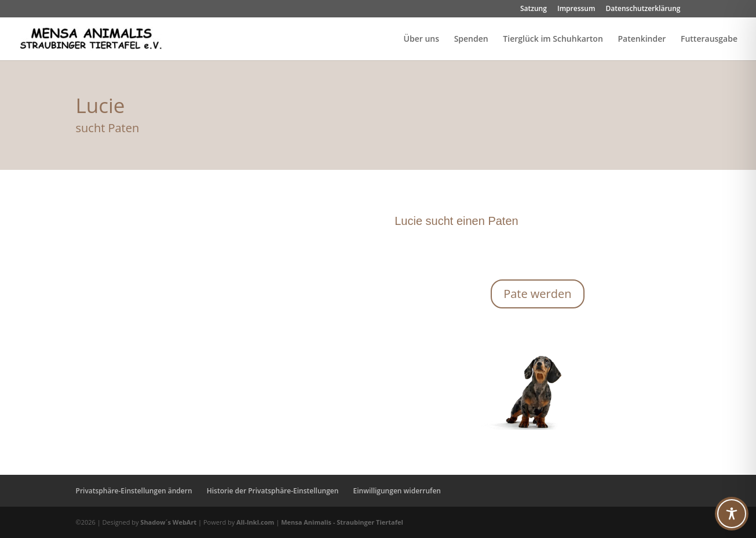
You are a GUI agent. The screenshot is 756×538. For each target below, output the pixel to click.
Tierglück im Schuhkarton (553, 39)
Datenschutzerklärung (643, 9)
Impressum (576, 9)
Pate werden (537, 294)
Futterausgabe (709, 39)
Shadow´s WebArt (168, 522)
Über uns (421, 39)
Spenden (471, 39)
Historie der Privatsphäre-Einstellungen (273, 491)
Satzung (534, 9)
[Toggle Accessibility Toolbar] (732, 514)
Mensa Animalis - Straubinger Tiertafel (342, 522)
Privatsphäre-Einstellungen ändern (134, 491)
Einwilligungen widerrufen (397, 491)
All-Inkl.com (256, 522)
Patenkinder (642, 39)
